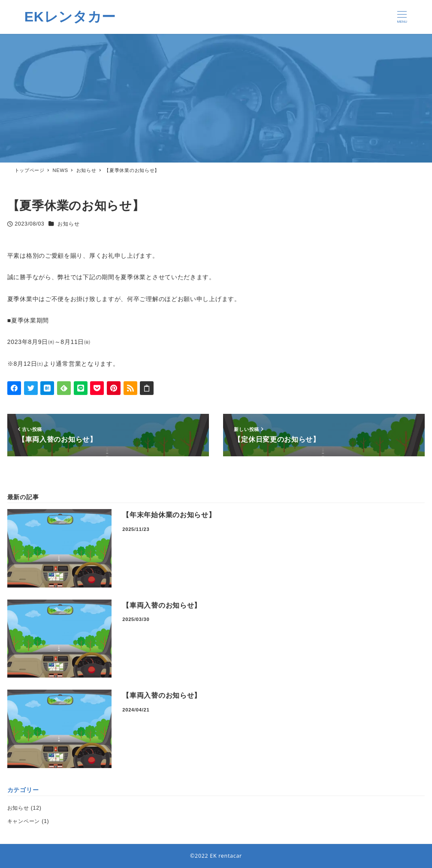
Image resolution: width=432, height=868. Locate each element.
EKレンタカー (70, 17)
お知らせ (68, 224)
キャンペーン (24, 821)
